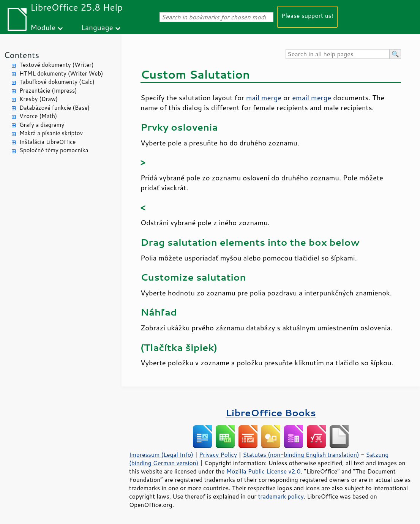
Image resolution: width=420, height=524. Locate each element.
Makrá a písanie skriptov (51, 133)
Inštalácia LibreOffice (47, 142)
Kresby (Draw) (39, 99)
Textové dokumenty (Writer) (57, 65)
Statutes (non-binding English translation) (301, 455)
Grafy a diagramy (42, 125)
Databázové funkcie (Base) (54, 108)
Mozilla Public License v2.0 (264, 471)
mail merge (264, 98)
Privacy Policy (218, 455)
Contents (21, 55)
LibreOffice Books (271, 413)
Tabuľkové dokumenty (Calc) (57, 82)
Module (43, 27)
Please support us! (307, 15)
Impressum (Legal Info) (161, 455)
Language (97, 27)
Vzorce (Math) (38, 116)
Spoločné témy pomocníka (54, 150)
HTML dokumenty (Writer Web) (61, 73)
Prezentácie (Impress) (48, 91)
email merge (312, 98)
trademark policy (281, 496)
